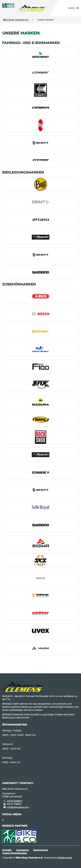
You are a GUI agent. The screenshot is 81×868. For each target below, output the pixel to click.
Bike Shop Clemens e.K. (16, 20)
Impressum (22, 850)
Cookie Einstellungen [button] (15, 853)
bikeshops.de (65, 858)
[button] (74, 8)
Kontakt (7, 850)
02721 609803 (14, 801)
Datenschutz (41, 850)
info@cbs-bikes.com (18, 807)
